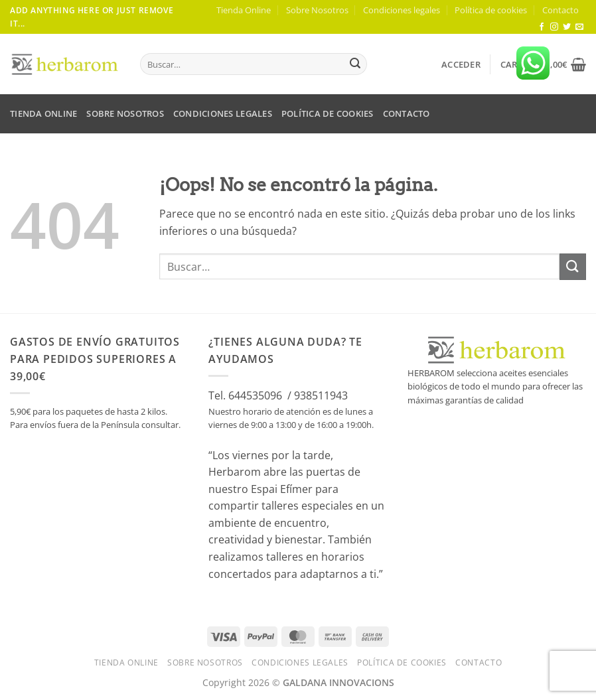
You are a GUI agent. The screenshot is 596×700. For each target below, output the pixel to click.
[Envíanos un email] (579, 27)
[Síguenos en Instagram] (554, 27)
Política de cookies (491, 10)
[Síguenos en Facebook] (542, 27)
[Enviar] (355, 64)
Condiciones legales (402, 10)
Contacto (560, 10)
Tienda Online (244, 10)
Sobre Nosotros (317, 10)
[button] (461, 64)
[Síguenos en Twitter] (567, 27)
